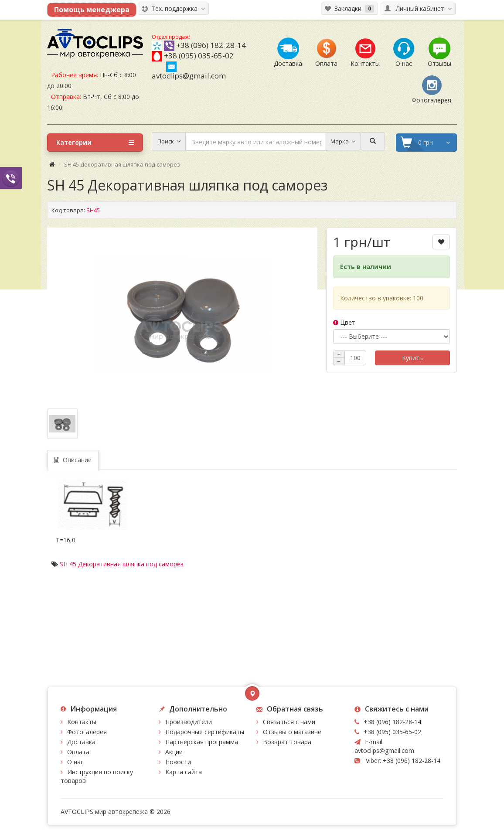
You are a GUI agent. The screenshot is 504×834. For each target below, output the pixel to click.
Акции (174, 752)
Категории (95, 143)
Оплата (78, 752)
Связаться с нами (289, 722)
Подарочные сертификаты (205, 732)
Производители (189, 722)
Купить (412, 358)
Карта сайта (184, 772)
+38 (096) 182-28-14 (211, 45)
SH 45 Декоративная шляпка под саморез (122, 564)
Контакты (82, 722)
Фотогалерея (87, 732)
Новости (178, 762)
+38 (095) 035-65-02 (199, 56)
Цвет (344, 322)
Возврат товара (287, 742)
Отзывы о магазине (292, 732)
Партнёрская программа (202, 742)
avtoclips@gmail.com (189, 71)
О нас (75, 762)
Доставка (81, 742)
